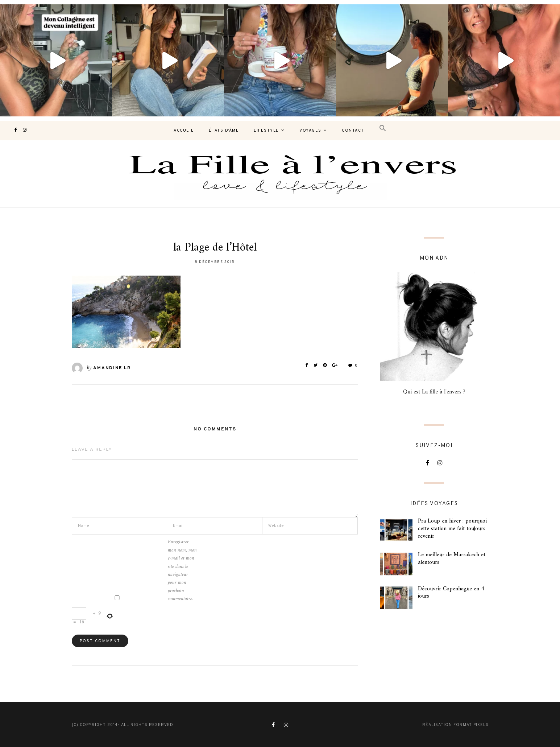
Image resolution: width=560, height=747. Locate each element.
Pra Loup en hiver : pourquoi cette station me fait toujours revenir (452, 529)
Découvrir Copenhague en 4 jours (451, 593)
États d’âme (224, 131)
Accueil (184, 131)
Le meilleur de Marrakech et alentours (452, 559)
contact (353, 131)
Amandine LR (112, 368)
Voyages (310, 131)
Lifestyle (266, 131)
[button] (383, 129)
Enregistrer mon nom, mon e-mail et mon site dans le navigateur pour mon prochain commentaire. (182, 571)
